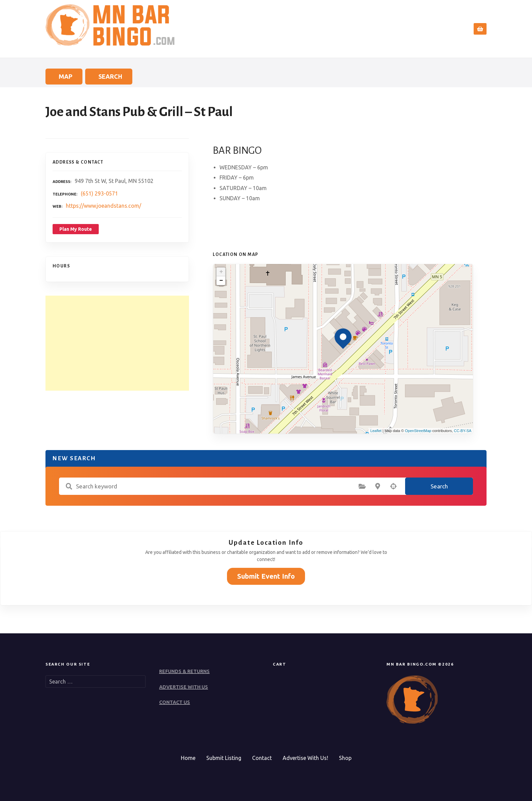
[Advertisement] (117, 343)
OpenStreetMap (418, 431)
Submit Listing (224, 758)
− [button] (221, 281)
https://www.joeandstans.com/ (103, 206)
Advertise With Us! (305, 758)
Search (364, 29)
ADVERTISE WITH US (184, 687)
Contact (446, 29)
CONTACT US (175, 702)
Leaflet (376, 431)
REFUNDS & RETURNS (184, 671)
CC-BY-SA (463, 431)
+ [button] (221, 272)
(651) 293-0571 (99, 193)
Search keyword (69, 486)
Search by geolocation (393, 486)
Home (334, 29)
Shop (345, 758)
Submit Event (406, 29)
